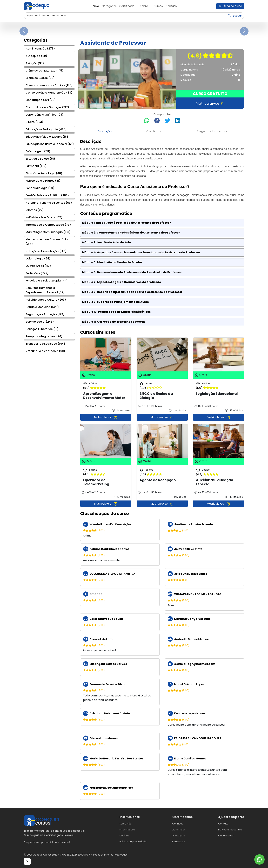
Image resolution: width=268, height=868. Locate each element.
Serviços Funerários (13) (42, 329)
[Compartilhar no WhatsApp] (147, 121)
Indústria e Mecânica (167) (44, 217)
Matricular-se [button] (210, 103)
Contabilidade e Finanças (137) (47, 107)
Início (95, 6)
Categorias (109, 6)
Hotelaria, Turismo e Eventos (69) (49, 203)
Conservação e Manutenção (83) (49, 93)
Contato (171, 6)
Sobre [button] (144, 6)
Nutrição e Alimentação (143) (46, 251)
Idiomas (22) (35, 210)
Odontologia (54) (38, 259)
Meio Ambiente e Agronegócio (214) (47, 242)
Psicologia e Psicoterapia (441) (47, 281)
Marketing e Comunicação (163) (48, 232)
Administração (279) (40, 49)
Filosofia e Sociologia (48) (44, 173)
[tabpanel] (162, 469)
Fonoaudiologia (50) (40, 188)
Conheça (178, 824)
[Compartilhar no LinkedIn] (178, 121)
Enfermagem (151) (38, 151)
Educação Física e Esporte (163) (48, 137)
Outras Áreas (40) (38, 266)
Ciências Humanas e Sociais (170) (49, 85)
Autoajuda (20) (36, 56)
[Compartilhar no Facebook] (157, 121)
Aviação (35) (35, 63)
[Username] (125, 16)
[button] (27, 861)
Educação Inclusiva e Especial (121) (50, 144)
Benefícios (179, 842)
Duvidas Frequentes (230, 830)
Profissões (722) (37, 273)
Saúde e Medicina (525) (42, 307)
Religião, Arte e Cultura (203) (46, 300)
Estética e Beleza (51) (40, 159)
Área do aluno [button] (230, 6)
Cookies (124, 836)
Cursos (158, 6)
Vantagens (179, 836)
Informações (127, 830)
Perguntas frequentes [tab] (212, 131)
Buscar (235, 16)
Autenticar (179, 830)
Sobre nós (125, 824)
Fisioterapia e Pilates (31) (43, 181)
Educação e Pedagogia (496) (46, 129)
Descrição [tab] (105, 131)
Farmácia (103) (36, 166)
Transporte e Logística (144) (45, 344)
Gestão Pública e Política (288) (47, 195)
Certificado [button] (127, 6)
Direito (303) (34, 122)
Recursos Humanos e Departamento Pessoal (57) (45, 290)
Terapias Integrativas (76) (44, 336)
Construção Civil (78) (41, 100)
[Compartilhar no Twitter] (167, 121)
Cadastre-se (226, 836)
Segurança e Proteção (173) (45, 314)
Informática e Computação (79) (48, 225)
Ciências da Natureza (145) (45, 71)
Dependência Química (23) (45, 115)
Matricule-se (106, 417)
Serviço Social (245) (40, 322)
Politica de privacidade (133, 842)
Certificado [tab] (154, 131)
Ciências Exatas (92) (40, 78)
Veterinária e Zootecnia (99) (45, 351)
